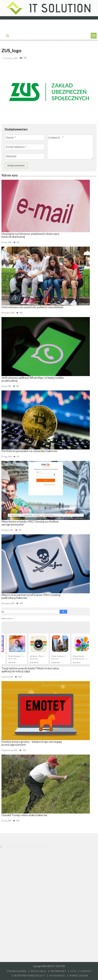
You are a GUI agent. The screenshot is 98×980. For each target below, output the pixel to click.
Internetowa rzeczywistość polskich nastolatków (32, 307)
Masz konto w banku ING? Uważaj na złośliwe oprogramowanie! (30, 523)
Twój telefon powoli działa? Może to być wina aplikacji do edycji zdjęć (30, 670)
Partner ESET (58, 971)
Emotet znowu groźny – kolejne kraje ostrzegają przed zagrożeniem (32, 743)
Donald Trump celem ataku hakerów (24, 815)
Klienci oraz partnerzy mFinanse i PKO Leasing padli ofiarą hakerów (31, 596)
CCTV (73, 971)
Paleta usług (38, 971)
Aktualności (57, 976)
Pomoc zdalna (79, 976)
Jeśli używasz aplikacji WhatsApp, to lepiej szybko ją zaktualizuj (33, 379)
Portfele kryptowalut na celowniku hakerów (29, 451)
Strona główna (17, 971)
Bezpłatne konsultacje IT (29, 976)
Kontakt (86, 971)
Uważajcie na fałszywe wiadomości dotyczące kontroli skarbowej (30, 235)
